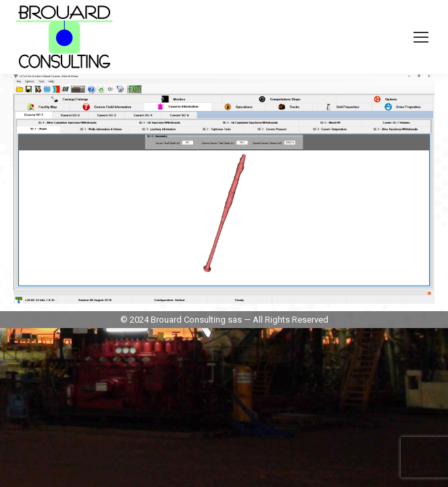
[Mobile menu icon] (421, 37)
